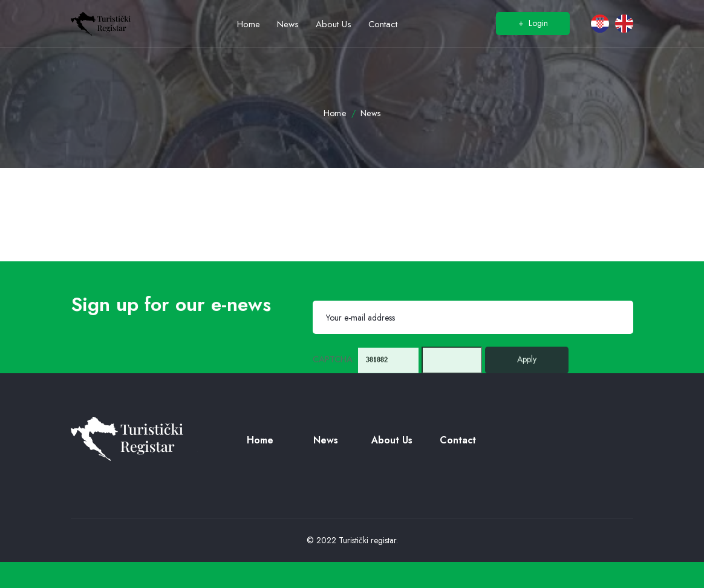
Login (533, 23)
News (371, 113)
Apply (527, 365)
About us (392, 440)
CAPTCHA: (334, 365)
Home (335, 113)
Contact (458, 440)
